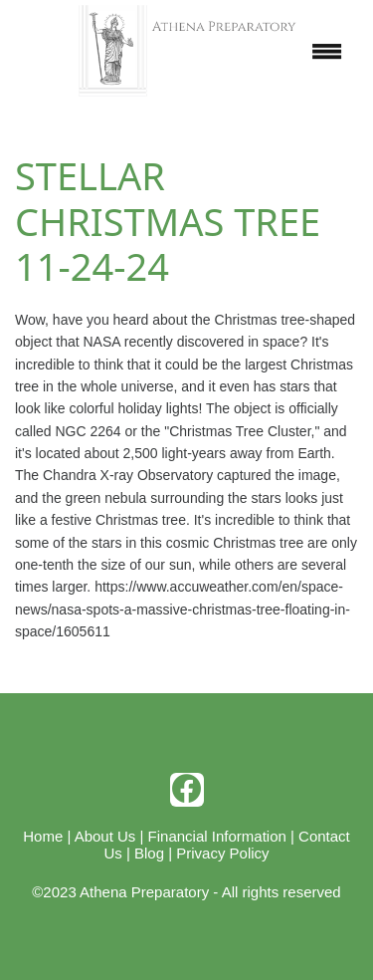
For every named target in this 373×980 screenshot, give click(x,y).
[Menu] (327, 52)
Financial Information (217, 836)
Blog (149, 853)
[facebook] (187, 790)
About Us (105, 836)
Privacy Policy (222, 853)
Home (43, 836)
